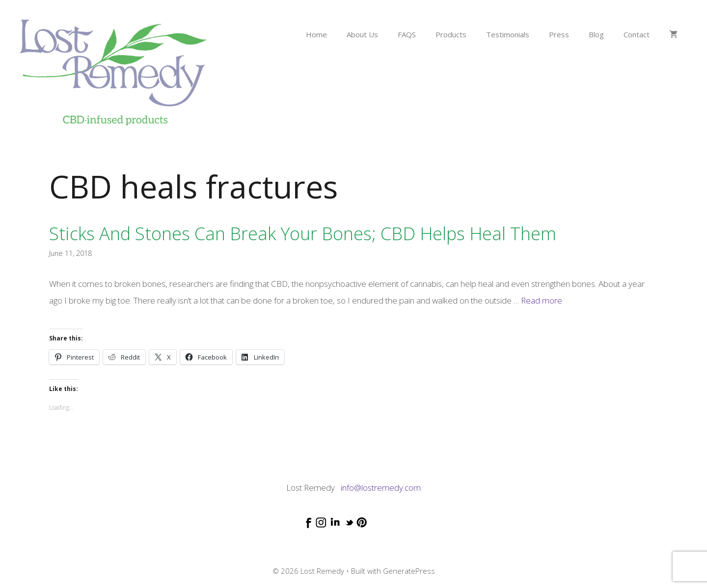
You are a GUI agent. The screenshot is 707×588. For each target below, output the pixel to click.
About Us (362, 34)
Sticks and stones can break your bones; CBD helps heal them (303, 234)
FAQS (407, 34)
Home (316, 34)
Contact (637, 34)
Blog (596, 34)
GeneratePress (409, 571)
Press (559, 34)
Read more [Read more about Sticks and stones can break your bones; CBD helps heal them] (542, 300)
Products (451, 34)
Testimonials (508, 34)
